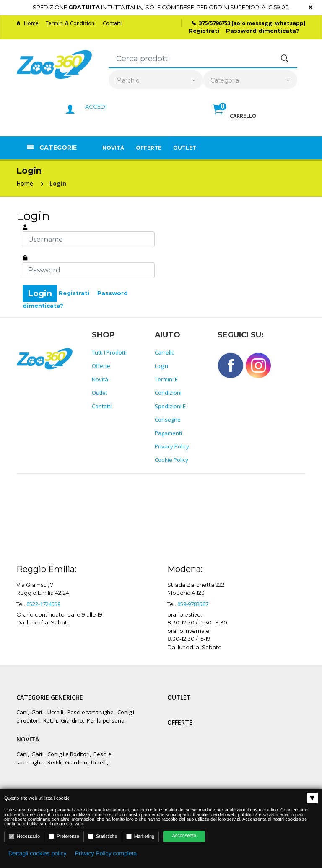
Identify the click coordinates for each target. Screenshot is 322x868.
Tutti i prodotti (109, 352)
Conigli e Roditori (69, 754)
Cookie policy (171, 460)
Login (58, 183)
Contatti (112, 23)
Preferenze (64, 836)
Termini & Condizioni (71, 23)
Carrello (165, 352)
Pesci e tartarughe (90, 712)
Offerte (149, 148)
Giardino (72, 720)
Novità (113, 148)
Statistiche (103, 836)
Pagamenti (168, 433)
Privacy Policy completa (106, 853)
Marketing (140, 836)
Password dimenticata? (262, 31)
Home (27, 23)
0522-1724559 (43, 604)
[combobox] (156, 81)
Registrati (204, 31)
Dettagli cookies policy (38, 853)
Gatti (38, 712)
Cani (22, 712)
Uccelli (55, 712)
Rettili (50, 720)
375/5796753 (214, 23)
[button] (234, 118)
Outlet (185, 148)
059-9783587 (193, 604)
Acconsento (184, 836)
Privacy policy (172, 446)
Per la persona (106, 720)
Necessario (24, 836)
